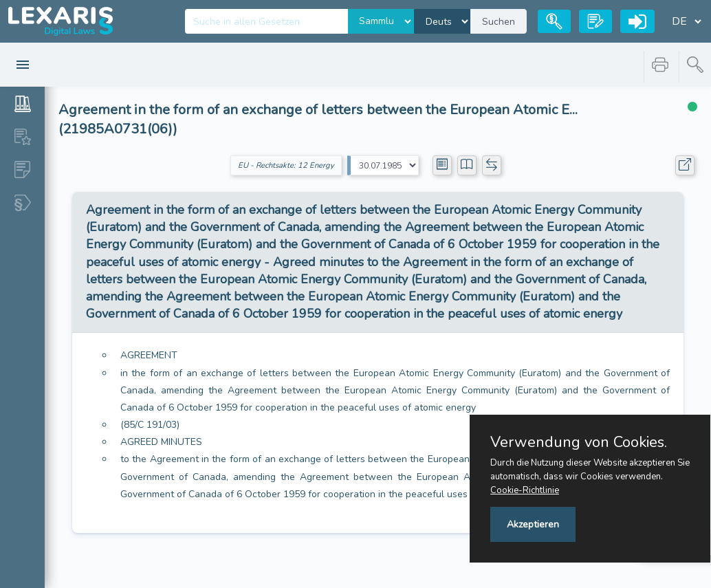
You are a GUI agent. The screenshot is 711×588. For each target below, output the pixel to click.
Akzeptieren (533, 524)
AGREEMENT (149, 355)
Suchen (499, 22)
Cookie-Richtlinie (525, 490)
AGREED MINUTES (161, 442)
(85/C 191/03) (150, 425)
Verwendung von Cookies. (579, 442)
